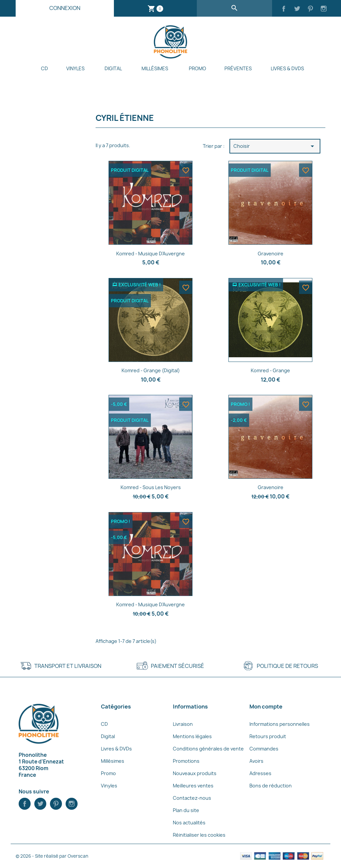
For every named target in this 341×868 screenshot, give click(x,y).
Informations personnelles (280, 724)
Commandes (264, 749)
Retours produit (268, 736)
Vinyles (75, 68)
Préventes (238, 68)
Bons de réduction (271, 786)
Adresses (260, 773)
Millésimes (155, 68)
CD (44, 68)
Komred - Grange (270, 370)
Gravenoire (271, 254)
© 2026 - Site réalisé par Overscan (52, 856)
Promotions (186, 761)
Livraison (183, 724)
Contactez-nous (192, 798)
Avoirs (256, 761)
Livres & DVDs (287, 68)
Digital (113, 68)
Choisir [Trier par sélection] (275, 146)
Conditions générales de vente (208, 749)
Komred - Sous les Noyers (151, 487)
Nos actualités (189, 823)
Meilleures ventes (193, 786)
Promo (197, 68)
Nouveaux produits (195, 773)
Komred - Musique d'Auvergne (151, 254)
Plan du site (186, 810)
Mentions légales (192, 736)
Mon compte (266, 707)
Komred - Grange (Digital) (151, 370)
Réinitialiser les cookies (199, 835)
